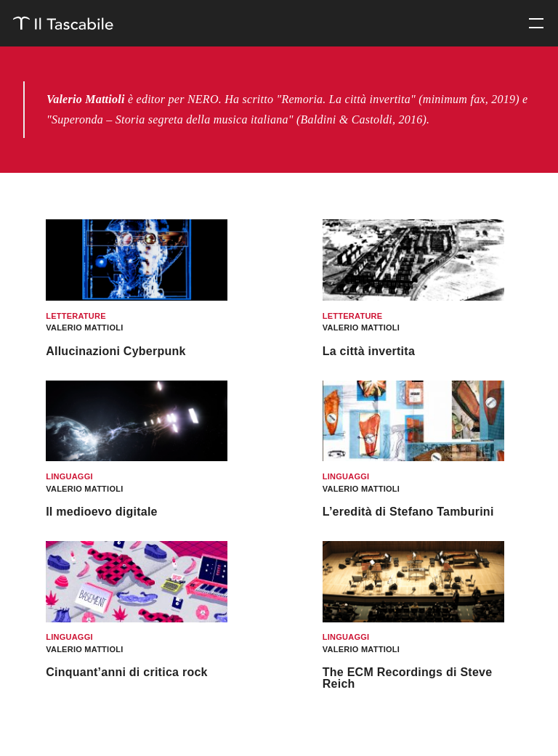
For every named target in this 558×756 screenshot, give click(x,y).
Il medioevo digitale (102, 512)
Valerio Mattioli (84, 328)
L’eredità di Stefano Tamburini (408, 512)
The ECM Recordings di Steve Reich (408, 678)
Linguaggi (69, 476)
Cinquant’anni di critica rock (127, 672)
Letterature (76, 316)
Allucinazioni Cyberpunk (116, 351)
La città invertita (369, 351)
